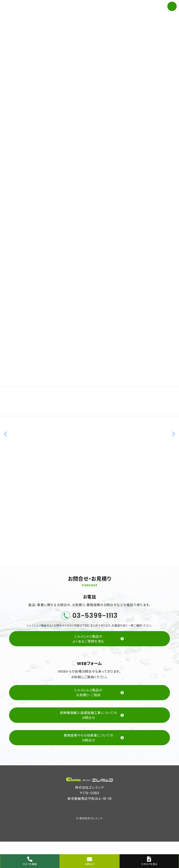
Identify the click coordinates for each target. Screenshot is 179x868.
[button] (174, 434)
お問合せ (89, 861)
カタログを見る (149, 861)
